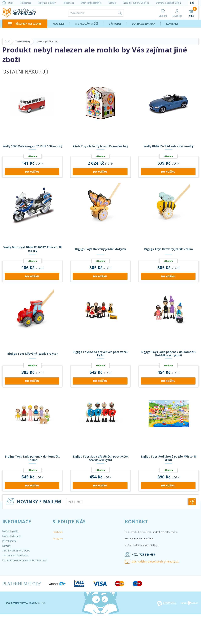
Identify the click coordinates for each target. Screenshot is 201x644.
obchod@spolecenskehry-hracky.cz (152, 562)
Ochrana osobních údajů (168, 3)
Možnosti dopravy (11, 536)
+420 (140, 554)
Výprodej (115, 24)
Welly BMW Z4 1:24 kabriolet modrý (169, 146)
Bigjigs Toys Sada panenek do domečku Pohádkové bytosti (168, 354)
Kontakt (112, 3)
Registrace (26, 3)
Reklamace (68, 3)
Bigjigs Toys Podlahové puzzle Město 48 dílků (168, 458)
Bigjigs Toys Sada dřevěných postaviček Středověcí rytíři (100, 458)
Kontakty (7, 546)
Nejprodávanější (87, 24)
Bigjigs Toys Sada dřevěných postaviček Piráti (100, 354)
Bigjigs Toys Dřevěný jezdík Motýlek (100, 249)
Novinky (59, 24)
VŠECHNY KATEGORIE (25, 24)
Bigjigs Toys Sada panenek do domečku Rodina (33, 458)
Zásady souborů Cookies (136, 3)
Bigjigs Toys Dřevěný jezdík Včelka (168, 249)
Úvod (8, 3)
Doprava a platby (47, 3)
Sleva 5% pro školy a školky (16, 551)
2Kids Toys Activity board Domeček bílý (100, 146)
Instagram (58, 539)
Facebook (58, 532)
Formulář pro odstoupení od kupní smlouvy (24, 560)
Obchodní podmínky (91, 3)
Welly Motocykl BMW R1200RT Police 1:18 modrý (33, 249)
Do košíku (32, 172)
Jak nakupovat (9, 541)
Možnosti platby (10, 531)
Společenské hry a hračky (15, 555)
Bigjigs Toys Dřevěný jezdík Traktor (33, 354)
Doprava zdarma (144, 24)
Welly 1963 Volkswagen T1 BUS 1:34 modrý (32, 146)
